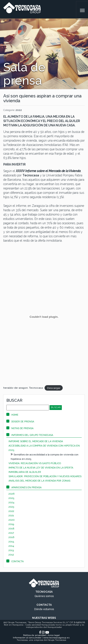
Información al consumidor (27, 638)
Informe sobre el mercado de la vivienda (36, 441)
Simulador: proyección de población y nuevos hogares (45, 476)
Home (12, 415)
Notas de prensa (20, 428)
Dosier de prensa (20, 422)
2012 (11, 555)
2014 (11, 546)
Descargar (54, 388)
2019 (11, 524)
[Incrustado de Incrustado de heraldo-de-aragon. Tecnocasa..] (44, 317)
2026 (11, 494)
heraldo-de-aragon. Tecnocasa (23, 388)
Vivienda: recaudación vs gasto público (35, 463)
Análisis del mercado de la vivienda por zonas (39, 481)
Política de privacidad (35, 635)
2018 (11, 529)
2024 (11, 503)
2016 (11, 537)
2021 (11, 516)
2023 (11, 507)
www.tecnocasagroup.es (56, 638)
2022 (19, 110)
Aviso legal (54, 635)
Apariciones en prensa (24, 488)
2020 (12, 520)
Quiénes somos (44, 596)
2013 (11, 550)
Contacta (15, 561)
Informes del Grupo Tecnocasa (30, 435)
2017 (11, 533)
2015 (11, 542)
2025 (11, 498)
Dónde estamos (44, 609)
